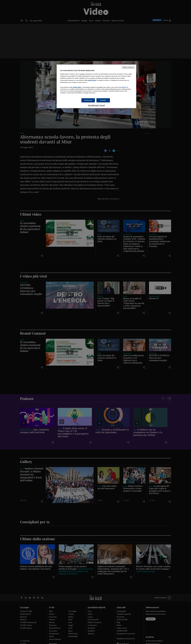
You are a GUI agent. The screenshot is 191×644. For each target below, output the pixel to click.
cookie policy (92, 80)
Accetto (103, 100)
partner (124, 87)
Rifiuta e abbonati (128, 67)
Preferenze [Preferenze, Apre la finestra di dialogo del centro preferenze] (88, 100)
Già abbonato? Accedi (96, 105)
